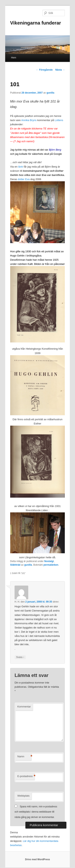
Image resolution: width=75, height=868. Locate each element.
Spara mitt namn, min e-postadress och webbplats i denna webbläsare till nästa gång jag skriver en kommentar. (36, 812)
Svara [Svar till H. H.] (20, 657)
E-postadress (26, 776)
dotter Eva (24, 179)
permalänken (51, 565)
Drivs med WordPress (37, 859)
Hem (13, 58)
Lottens (59, 120)
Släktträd (15, 565)
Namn (24, 757)
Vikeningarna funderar (36, 23)
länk (21, 167)
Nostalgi (49, 561)
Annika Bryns (29, 120)
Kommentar (24, 707)
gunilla (50, 93)
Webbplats (23, 796)
